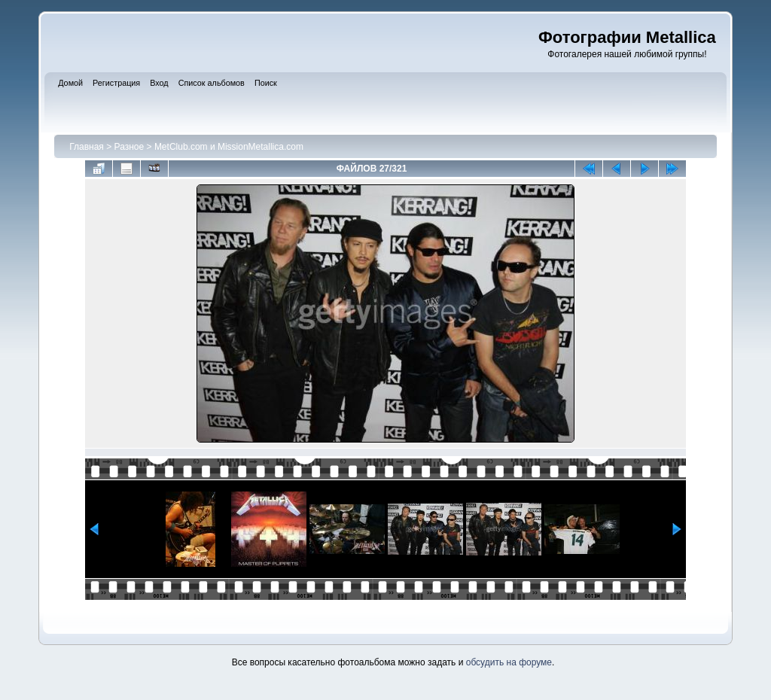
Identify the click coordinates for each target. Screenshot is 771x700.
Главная (87, 147)
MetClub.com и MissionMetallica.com (229, 147)
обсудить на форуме (509, 662)
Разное (130, 147)
